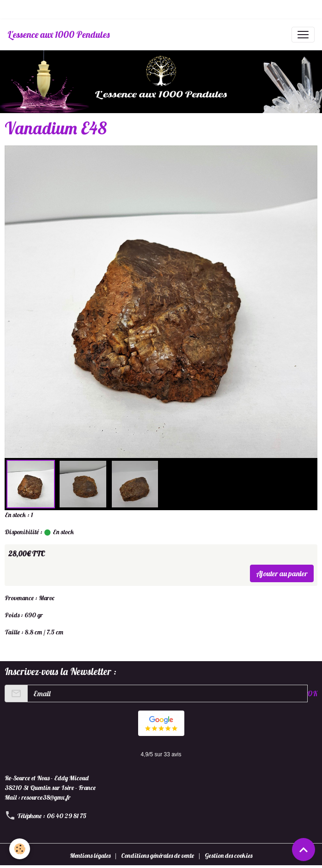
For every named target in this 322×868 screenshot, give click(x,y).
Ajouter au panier (282, 573)
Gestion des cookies (228, 856)
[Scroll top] (304, 850)
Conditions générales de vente (158, 856)
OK (312, 693)
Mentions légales (90, 856)
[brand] (58, 35)
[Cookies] (20, 849)
